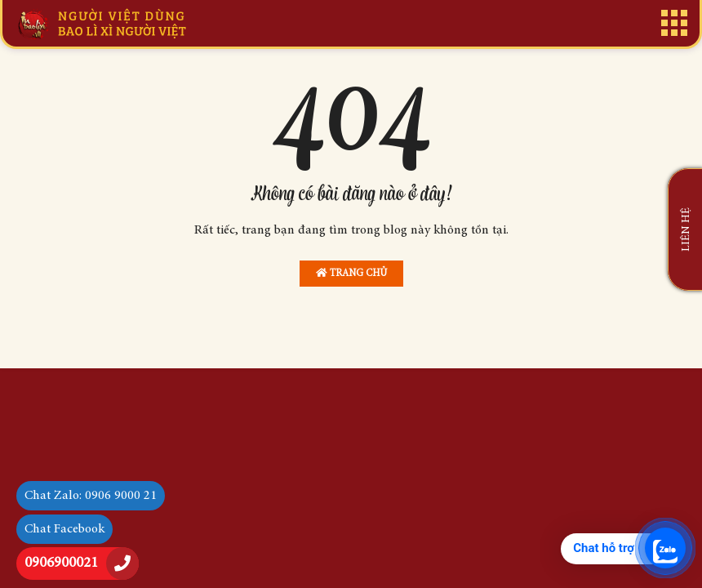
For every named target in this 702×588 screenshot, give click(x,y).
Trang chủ (351, 273)
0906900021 (61, 563)
